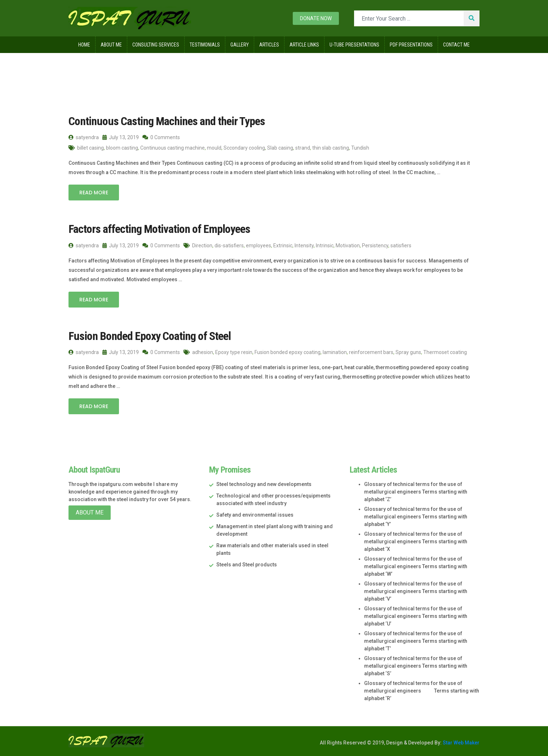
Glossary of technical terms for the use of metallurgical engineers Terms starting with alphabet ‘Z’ (416, 492)
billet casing (90, 148)
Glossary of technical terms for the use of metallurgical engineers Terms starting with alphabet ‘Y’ (416, 517)
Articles (269, 45)
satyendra (84, 137)
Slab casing (280, 148)
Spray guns (408, 352)
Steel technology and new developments (264, 484)
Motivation (348, 246)
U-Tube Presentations (354, 45)
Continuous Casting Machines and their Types (167, 121)
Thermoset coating (445, 352)
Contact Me (456, 45)
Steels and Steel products (247, 565)
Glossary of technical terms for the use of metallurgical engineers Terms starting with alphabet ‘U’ (416, 616)
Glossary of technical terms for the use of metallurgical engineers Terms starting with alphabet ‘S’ (416, 666)
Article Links (304, 45)
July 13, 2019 (121, 137)
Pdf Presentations (411, 45)
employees (258, 246)
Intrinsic (325, 246)
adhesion (203, 352)
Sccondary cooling (244, 148)
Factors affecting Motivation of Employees (159, 229)
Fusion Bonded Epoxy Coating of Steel (150, 336)
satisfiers (401, 246)
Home (84, 45)
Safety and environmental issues (255, 515)
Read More (94, 193)
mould (214, 148)
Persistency (375, 246)
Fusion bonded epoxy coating (288, 352)
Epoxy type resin (234, 352)
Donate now (316, 18)
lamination (335, 352)
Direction (202, 246)
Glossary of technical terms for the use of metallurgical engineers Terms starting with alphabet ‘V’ (416, 591)
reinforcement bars (371, 352)
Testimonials (205, 45)
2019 (111, 68)
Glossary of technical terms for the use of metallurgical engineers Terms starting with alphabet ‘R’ (422, 691)
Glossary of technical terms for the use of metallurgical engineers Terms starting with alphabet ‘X (416, 541)
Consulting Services (156, 45)
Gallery (240, 45)
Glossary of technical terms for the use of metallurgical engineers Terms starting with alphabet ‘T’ (416, 641)
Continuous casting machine (173, 148)
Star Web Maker (461, 743)
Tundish (360, 148)
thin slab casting (331, 148)
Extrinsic (283, 246)
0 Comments (161, 137)
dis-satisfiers (229, 246)
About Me (111, 45)
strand (303, 148)
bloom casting (122, 148)
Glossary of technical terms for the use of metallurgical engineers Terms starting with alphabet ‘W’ (416, 566)
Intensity (304, 246)
